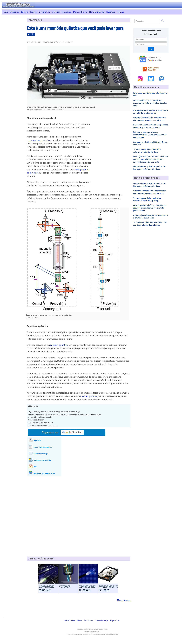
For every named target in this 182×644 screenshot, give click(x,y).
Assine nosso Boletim (42, 460)
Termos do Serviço (102, 621)
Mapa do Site (115, 621)
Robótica (111, 12)
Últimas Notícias (70, 621)
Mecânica (67, 12)
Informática (44, 12)
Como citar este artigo (43, 447)
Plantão (120, 12)
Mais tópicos (124, 600)
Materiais (56, 12)
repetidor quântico (58, 345)
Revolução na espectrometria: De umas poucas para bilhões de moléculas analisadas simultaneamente (151, 159)
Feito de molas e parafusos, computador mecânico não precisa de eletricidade (150, 135)
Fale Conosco (89, 621)
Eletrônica (14, 12)
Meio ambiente (80, 12)
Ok (151, 49)
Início (5, 12)
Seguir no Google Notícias (44, 473)
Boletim (80, 621)
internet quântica (89, 396)
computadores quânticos (39, 140)
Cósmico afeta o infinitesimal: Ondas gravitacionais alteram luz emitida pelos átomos (150, 208)
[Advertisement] (13, 55)
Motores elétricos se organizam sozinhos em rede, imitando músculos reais (150, 103)
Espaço (33, 12)
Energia (25, 12)
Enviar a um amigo (41, 454)
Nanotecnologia (97, 12)
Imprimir (37, 441)
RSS (35, 467)
